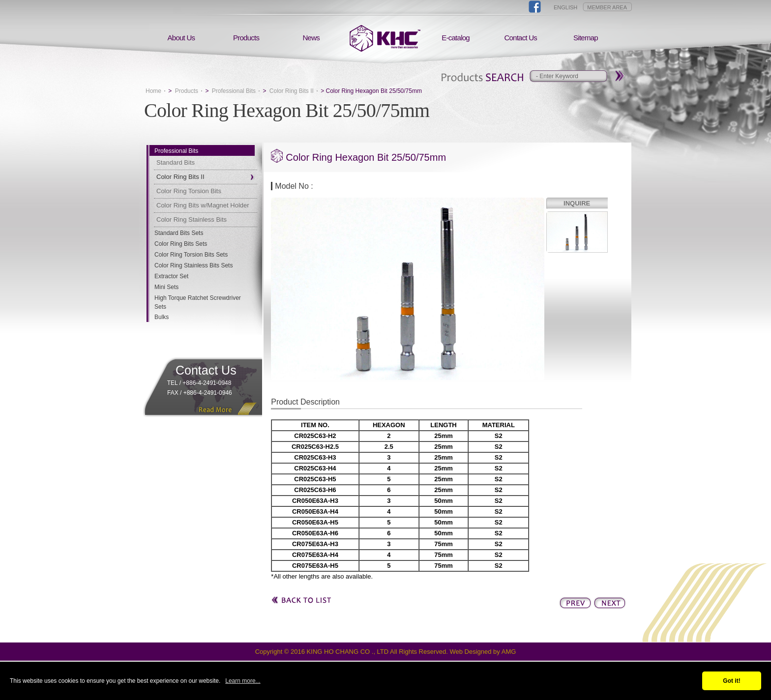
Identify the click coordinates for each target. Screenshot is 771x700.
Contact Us (520, 38)
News (311, 38)
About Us (181, 38)
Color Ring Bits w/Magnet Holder (203, 205)
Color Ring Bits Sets (181, 244)
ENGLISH (565, 7)
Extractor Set (171, 276)
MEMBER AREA (607, 7)
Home (153, 91)
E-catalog (456, 38)
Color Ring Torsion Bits (189, 191)
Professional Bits (234, 91)
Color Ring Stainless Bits (192, 219)
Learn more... (243, 681)
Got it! (731, 681)
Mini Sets (166, 287)
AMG (509, 652)
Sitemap (586, 38)
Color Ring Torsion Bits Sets (191, 255)
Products (246, 38)
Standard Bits (176, 162)
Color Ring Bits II (292, 91)
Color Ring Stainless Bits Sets (193, 265)
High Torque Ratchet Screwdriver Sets (198, 302)
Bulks (162, 317)
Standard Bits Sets (179, 233)
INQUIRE (577, 203)
